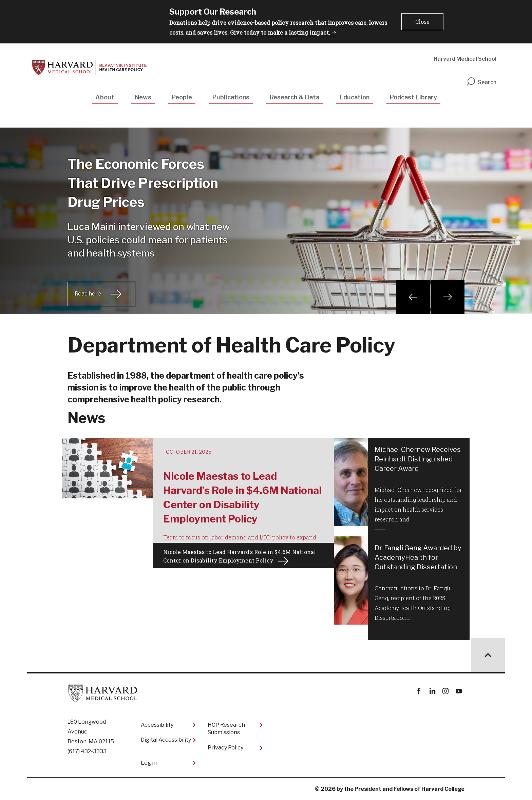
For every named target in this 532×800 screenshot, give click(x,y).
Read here (88, 294)
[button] (422, 22)
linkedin (432, 691)
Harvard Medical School (465, 59)
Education (355, 97)
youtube (459, 691)
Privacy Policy (225, 748)
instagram (445, 691)
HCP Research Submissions (226, 729)
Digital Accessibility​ (166, 740)
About (105, 97)
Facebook (419, 691)
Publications (231, 97)
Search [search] (481, 82)
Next (448, 297)
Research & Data (294, 97)
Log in (149, 763)
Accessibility (157, 725)
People (182, 97)
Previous (413, 297)
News (143, 97)
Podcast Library (413, 97)
